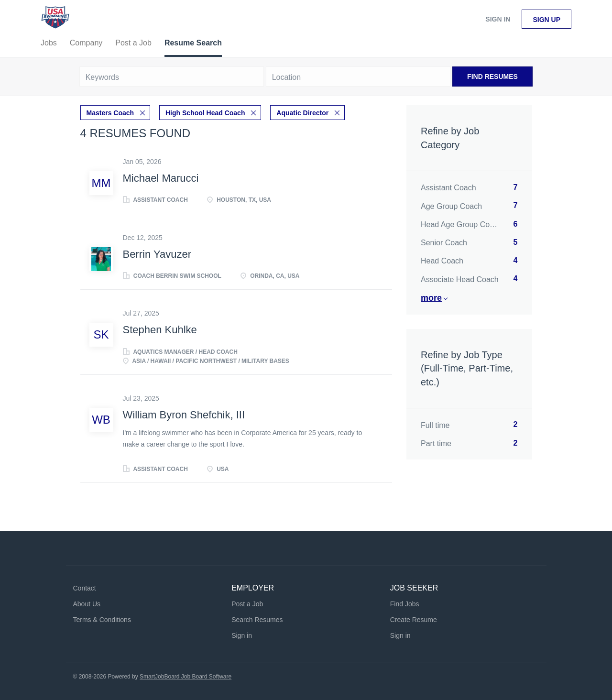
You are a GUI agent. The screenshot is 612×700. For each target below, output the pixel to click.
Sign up (546, 20)
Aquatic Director (302, 113)
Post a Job (247, 604)
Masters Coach (110, 113)
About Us (87, 604)
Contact (85, 588)
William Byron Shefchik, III (184, 415)
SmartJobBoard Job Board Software (186, 677)
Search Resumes (257, 620)
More (431, 298)
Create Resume (414, 620)
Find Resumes (492, 77)
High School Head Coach (205, 113)
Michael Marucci (161, 178)
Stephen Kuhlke (160, 330)
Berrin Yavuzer (157, 254)
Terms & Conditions (102, 620)
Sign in (498, 19)
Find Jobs (405, 604)
